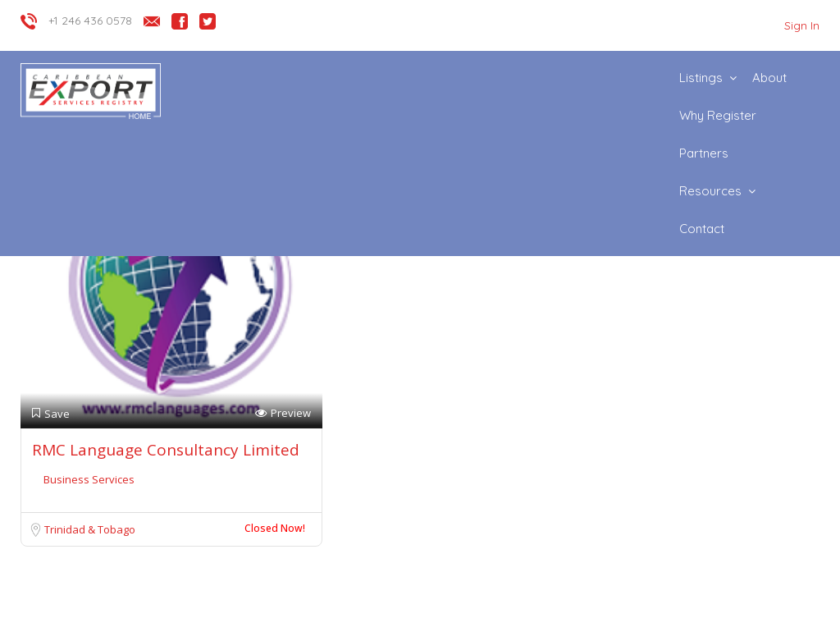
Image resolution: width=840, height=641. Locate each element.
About (769, 78)
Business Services (89, 479)
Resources (710, 191)
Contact (702, 229)
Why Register (718, 115)
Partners (704, 153)
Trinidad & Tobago (90, 529)
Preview (283, 413)
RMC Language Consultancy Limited (166, 450)
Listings (701, 78)
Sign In (802, 25)
